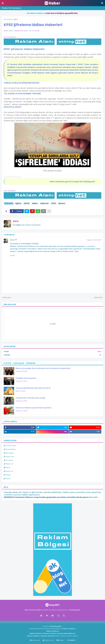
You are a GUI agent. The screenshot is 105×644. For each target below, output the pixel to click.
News (53, 629)
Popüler (8, 363)
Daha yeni (7, 297)
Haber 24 (8, 464)
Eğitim (16, 19)
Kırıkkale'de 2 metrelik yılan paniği (30, 398)
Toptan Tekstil (47, 636)
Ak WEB (53, 324)
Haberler (45, 203)
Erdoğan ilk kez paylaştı (26, 378)
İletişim (61, 640)
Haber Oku (9, 457)
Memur (62, 203)
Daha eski (98, 297)
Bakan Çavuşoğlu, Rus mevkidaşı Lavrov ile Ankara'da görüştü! (43, 368)
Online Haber (10, 446)
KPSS (54, 203)
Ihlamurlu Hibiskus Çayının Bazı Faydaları (34, 408)
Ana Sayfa (8, 19)
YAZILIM (52, 355)
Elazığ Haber (10, 449)
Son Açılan (19, 363)
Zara (16, 221)
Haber (35, 203)
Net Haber (9, 453)
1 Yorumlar (35, 31)
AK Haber (8, 460)
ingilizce (26, 622)
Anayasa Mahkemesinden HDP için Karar (33, 388)
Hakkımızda (48, 640)
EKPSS (27, 203)
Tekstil (46, 633)
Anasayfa (35, 640)
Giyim (49, 631)
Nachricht (40, 629)
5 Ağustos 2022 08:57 (94, 240)
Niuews (32, 629)
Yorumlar (31, 363)
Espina (59, 629)
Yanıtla (12, 256)
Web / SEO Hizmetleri (11, 8)
